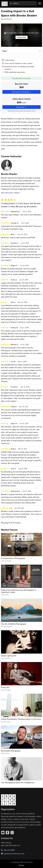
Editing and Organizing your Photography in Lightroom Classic (19, 591)
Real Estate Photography (11, 751)
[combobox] (23, 3)
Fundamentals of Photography (13, 558)
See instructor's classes (10, 193)
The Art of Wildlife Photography (14, 624)
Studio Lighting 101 (8, 656)
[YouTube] (3, 833)
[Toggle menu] (40, 3)
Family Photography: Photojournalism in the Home (21, 719)
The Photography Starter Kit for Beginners (18, 783)
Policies (21, 865)
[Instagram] (12, 833)
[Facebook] (7, 833)
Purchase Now (21, 37)
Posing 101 (5, 687)
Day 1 (5, 51)
